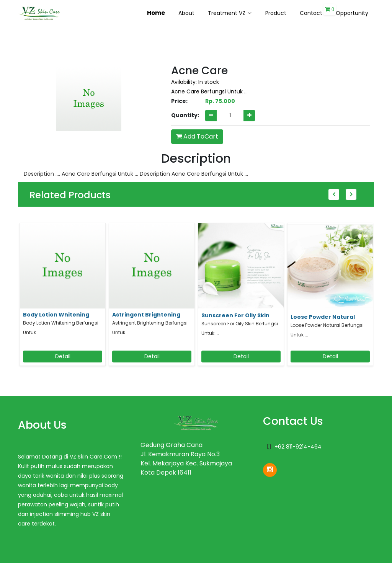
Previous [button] (334, 194)
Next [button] (351, 194)
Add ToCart (197, 136)
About (186, 13)
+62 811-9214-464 (298, 447)
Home (156, 13)
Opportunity (352, 13)
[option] (63, 297)
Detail (63, 356)
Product (276, 13)
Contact (311, 13)
